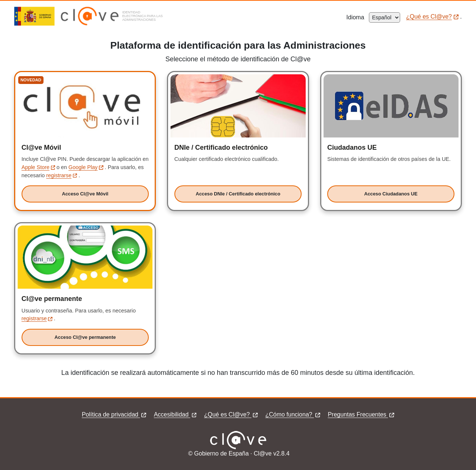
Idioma (357, 17)
